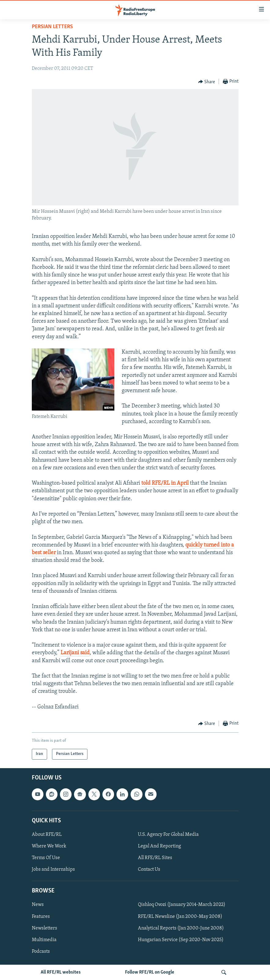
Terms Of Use (46, 858)
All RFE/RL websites (61, 972)
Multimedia (44, 940)
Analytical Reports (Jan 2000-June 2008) (181, 928)
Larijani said (75, 653)
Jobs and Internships (53, 869)
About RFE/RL (47, 835)
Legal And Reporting (159, 846)
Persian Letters (52, 27)
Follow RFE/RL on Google (150, 972)
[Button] (207, 82)
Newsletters (44, 928)
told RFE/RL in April (165, 483)
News (38, 905)
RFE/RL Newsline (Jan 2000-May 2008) (180, 916)
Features (41, 916)
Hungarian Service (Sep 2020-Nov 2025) (181, 940)
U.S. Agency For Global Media (168, 835)
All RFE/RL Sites (155, 858)
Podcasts (41, 952)
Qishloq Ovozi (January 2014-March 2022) (182, 905)
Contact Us (149, 869)
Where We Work (49, 846)
